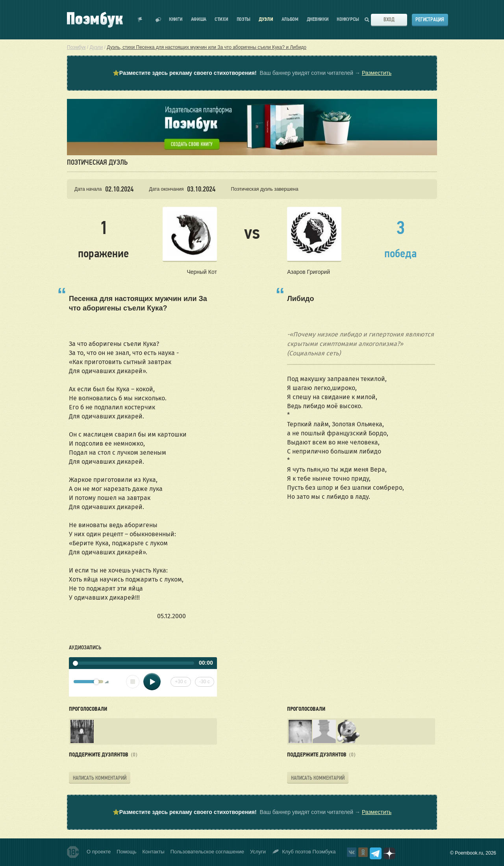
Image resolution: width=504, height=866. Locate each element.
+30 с (181, 682)
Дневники (318, 20)
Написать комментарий (100, 778)
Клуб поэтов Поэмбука (304, 852)
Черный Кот (202, 272)
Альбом (290, 20)
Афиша (199, 20)
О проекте (99, 852)
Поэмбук (76, 47)
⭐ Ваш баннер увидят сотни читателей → (252, 73)
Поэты (244, 20)
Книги (176, 20)
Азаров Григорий (309, 272)
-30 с (205, 682)
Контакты (154, 852)
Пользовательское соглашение (207, 852)
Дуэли (266, 20)
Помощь (126, 852)
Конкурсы (348, 20)
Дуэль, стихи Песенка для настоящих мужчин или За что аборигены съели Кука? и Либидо (207, 47)
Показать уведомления (140, 20)
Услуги (258, 852)
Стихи (221, 20)
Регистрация (430, 20)
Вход (389, 20)
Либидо (300, 299)
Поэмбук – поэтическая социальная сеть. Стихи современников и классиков (95, 20)
